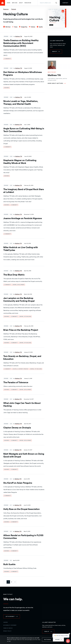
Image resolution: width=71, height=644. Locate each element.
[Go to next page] (15, 582)
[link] (65, 3)
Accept (57, 640)
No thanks (47, 640)
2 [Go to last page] (12, 582)
